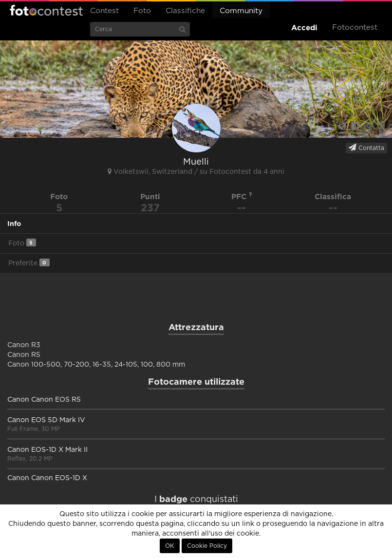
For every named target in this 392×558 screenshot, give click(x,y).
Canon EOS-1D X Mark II (47, 450)
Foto (142, 11)
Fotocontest (46, 10)
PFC (242, 196)
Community (241, 11)
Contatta (366, 148)
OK (170, 546)
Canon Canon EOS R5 (44, 400)
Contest (104, 11)
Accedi (304, 28)
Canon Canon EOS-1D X (47, 478)
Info (14, 223)
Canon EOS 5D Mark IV (46, 420)
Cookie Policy (207, 546)
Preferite (29, 263)
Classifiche (185, 11)
